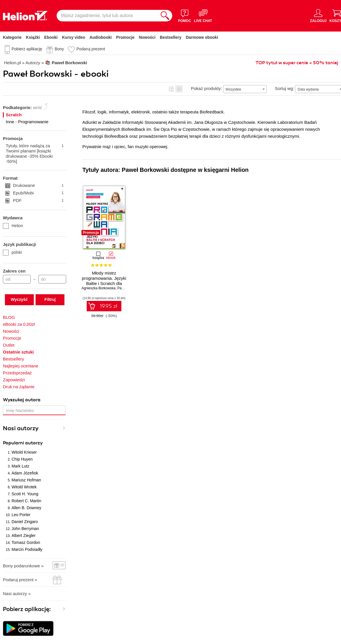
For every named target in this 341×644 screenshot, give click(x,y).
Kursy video (74, 37)
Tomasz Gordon (26, 542)
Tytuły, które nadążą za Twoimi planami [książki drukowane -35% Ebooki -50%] (35, 153)
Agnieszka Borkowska (98, 288)
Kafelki (179, 89)
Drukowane (38, 185)
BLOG (9, 317)
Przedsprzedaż (17, 373)
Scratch (14, 115)
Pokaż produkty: (207, 88)
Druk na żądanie (19, 387)
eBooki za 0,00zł (19, 324)
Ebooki (51, 37)
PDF (38, 200)
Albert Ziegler (24, 536)
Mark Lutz (20, 466)
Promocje (125, 37)
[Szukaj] (165, 16)
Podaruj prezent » (20, 580)
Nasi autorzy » (17, 594)
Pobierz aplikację (27, 49)
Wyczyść (19, 299)
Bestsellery (171, 37)
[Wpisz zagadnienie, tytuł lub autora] (107, 16)
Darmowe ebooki (202, 37)
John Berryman (25, 529)
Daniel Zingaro (25, 522)
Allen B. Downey (26, 508)
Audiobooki (101, 37)
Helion (13, 226)
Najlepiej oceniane (21, 366)
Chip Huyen (22, 459)
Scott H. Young (25, 494)
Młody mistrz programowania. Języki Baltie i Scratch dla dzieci (104, 281)
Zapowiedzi (14, 380)
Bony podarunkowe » (23, 566)
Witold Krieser (24, 452)
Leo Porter (21, 515)
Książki (33, 37)
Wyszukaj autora (22, 400)
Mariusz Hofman (26, 480)
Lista (171, 89)
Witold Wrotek (24, 487)
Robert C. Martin (26, 501)
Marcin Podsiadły (27, 549)
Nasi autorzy (21, 428)
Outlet (9, 345)
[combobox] (245, 89)
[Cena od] (17, 279)
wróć (38, 107)
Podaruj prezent (91, 49)
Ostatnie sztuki (18, 352)
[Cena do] (52, 279)
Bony (59, 49)
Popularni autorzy (23, 443)
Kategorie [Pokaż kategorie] (12, 37)
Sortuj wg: (285, 88)
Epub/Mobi (38, 193)
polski (12, 252)
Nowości (147, 37)
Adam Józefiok (25, 473)
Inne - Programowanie (27, 122)
